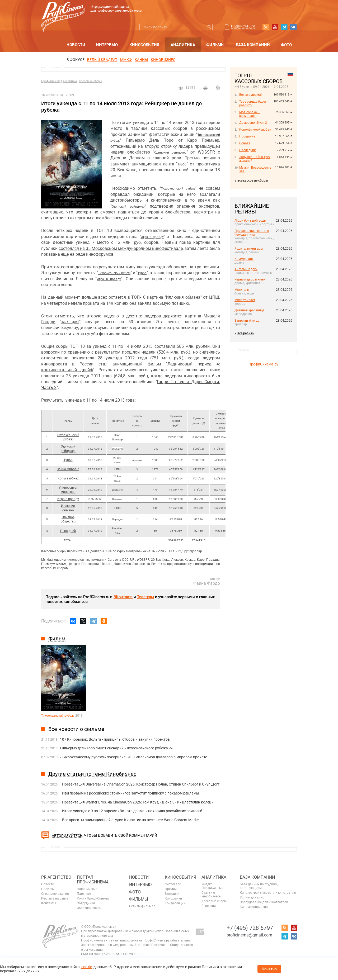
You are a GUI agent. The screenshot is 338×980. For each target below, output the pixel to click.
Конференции (175, 903)
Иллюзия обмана (183, 297)
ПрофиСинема (51, 81)
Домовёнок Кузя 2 (253, 123)
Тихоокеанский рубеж (178, 189)
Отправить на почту (218, 87)
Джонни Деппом (128, 158)
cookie (87, 967)
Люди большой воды (250, 221)
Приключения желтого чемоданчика (252, 233)
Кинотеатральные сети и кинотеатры (268, 893)
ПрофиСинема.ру (263, 364)
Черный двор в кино (250, 279)
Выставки (172, 894)
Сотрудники (86, 903)
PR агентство (56, 877)
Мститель (242, 290)
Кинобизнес (163, 60)
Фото (286, 45)
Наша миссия (87, 889)
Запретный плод (247, 321)
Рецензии (209, 906)
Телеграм (145, 597)
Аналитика (183, 45)
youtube (275, 27)
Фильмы (215, 45)
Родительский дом (249, 249)
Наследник (247, 150)
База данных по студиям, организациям (259, 886)
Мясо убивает (245, 300)
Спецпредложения (55, 894)
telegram (284, 27)
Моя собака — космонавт (250, 114)
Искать (209, 27)
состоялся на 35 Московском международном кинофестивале (121, 248)
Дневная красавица (250, 310)
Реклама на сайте (55, 898)
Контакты (49, 903)
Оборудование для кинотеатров (264, 902)
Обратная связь (89, 908)
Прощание (247, 136)
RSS (266, 27)
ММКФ (126, 60)
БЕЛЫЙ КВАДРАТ (102, 60)
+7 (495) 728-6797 (250, 928)
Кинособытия (144, 45)
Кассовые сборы (91, 81)
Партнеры (84, 894)
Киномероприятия (254, 907)
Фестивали (173, 884)
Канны (141, 60)
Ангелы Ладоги (246, 269)
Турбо (182, 164)
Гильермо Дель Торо (150, 140)
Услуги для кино (252, 897)
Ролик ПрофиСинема (93, 898)
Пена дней (70, 322)
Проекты (48, 889)
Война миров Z (68, 469)
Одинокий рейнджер (170, 153)
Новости (76, 45)
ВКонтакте (123, 597)
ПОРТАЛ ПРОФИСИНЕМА (93, 880)
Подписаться (243, 26)
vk (293, 27)
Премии (171, 889)
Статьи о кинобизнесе (211, 895)
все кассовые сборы (253, 180)
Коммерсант (244, 259)
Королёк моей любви (255, 130)
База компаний (253, 45)
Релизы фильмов (142, 906)
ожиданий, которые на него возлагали (177, 194)
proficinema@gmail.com (249, 935)
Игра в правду (152, 237)
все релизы (246, 333)
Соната (245, 143)
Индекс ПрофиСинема (212, 886)
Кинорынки (173, 898)
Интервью (107, 45)
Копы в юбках (68, 478)
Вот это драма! (250, 95)
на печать (205, 88)
